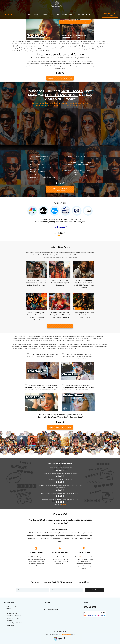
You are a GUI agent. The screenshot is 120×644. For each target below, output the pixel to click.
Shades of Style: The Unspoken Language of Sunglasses (60, 283)
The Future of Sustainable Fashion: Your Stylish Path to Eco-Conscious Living (36, 283)
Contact (9, 609)
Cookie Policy (10, 625)
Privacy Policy (10, 611)
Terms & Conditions (12, 613)
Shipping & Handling (12, 606)
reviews (64, 505)
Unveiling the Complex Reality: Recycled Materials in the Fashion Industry (60, 315)
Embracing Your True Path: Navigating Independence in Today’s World (84, 315)
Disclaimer (9, 621)
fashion (80, 557)
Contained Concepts (65, 634)
